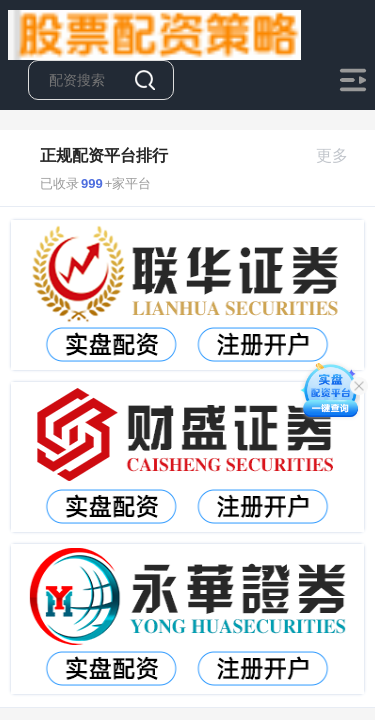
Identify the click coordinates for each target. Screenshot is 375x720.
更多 (340, 155)
